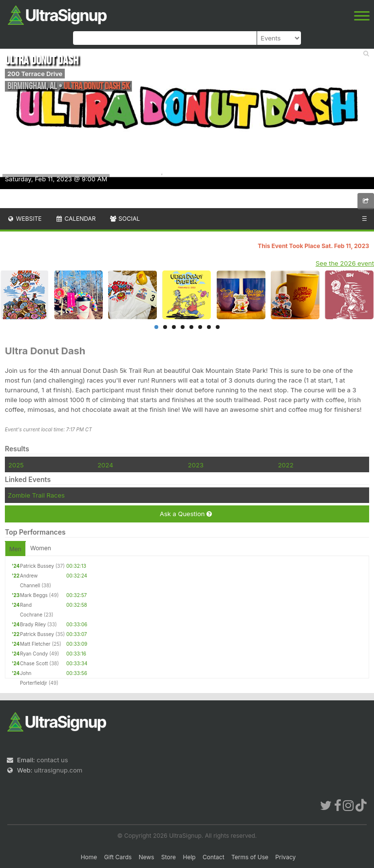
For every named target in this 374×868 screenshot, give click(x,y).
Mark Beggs (34, 595)
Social (124, 219)
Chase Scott (34, 663)
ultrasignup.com (58, 770)
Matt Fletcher (35, 644)
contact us (52, 760)
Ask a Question (186, 514)
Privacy (285, 857)
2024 (105, 465)
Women (41, 548)
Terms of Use (250, 857)
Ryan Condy (34, 654)
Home (89, 857)
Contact (214, 857)
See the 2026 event (345, 263)
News (147, 857)
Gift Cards (118, 857)
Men (15, 549)
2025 (16, 465)
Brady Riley (33, 624)
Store (168, 857)
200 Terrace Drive (35, 74)
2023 (196, 465)
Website (24, 219)
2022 (286, 465)
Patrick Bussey (37, 566)
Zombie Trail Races (36, 495)
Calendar (76, 219)
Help (189, 857)
